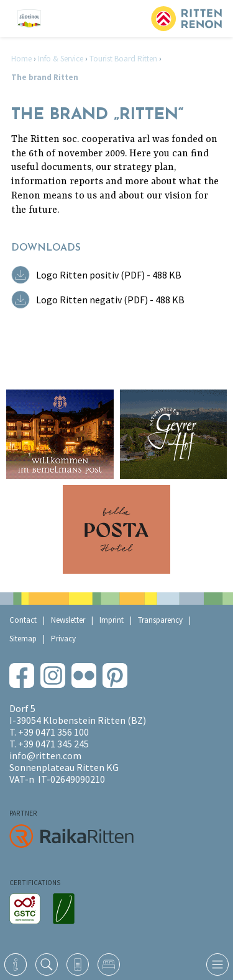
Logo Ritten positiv (109, 275)
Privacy (63, 639)
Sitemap (23, 639)
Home (21, 59)
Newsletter (68, 620)
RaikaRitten (71, 836)
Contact (23, 620)
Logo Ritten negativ (110, 300)
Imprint (112, 620)
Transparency (160, 620)
